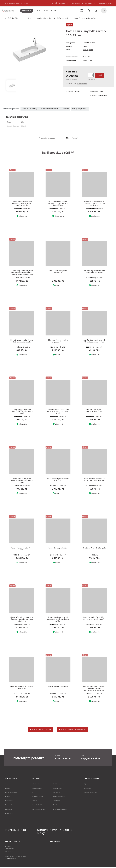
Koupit (99, 75)
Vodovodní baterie (37, 789)
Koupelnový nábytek (38, 797)
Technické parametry (30, 109)
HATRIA (86, 46)
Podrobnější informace (47, 138)
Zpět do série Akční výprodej (41, 730)
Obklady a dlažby (37, 785)
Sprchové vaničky (58, 793)
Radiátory (34, 802)
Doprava (8, 797)
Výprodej (87, 785)
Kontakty (8, 789)
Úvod (28, 18)
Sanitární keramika (43, 18)
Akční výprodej (61, 18)
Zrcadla (55, 806)
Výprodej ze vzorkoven (91, 793)
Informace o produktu (11, 109)
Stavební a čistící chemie (39, 806)
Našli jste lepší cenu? (80, 109)
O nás (7, 785)
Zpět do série (11, 18)
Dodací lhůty (9, 814)
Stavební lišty (57, 802)
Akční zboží (88, 789)
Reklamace (9, 810)
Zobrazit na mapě (10, 859)
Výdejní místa (9, 802)
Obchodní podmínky (11, 793)
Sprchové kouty (57, 789)
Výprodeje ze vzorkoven (60, 810)
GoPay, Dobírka (82, 84)
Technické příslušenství (39, 810)
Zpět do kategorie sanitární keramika (73, 730)
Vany (33, 793)
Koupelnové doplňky (59, 797)
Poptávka (65, 109)
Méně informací (72, 138)
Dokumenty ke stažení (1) (50, 109)
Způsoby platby (10, 806)
